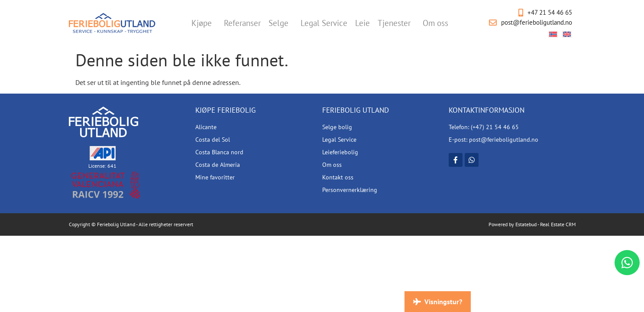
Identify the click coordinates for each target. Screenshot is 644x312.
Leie (362, 23)
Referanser (242, 23)
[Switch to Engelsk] (567, 34)
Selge (281, 23)
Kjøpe (204, 23)
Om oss (438, 23)
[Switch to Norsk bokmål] (553, 34)
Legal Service (324, 23)
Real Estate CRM (558, 224)
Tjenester (396, 23)
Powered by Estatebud (513, 224)
